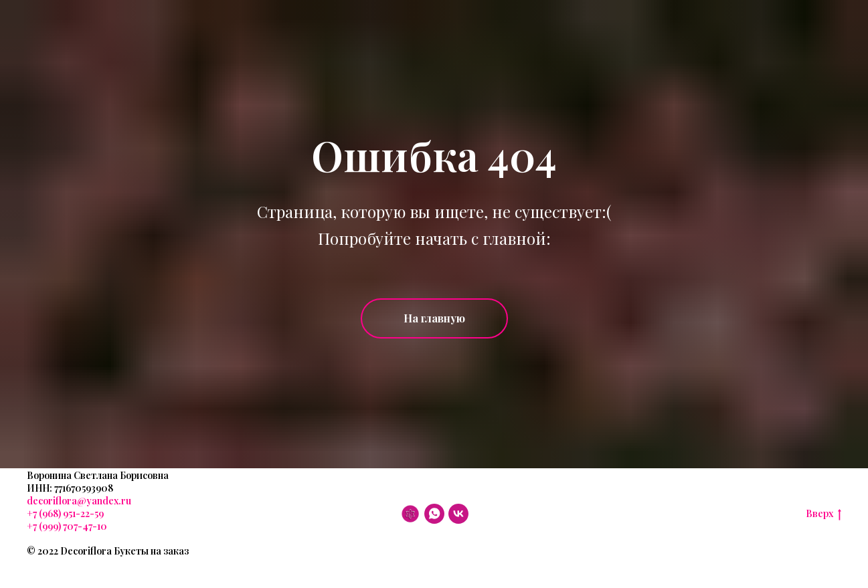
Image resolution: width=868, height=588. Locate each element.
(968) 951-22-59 (70, 513)
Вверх (823, 514)
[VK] (458, 514)
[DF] (410, 514)
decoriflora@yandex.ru (79, 501)
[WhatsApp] (434, 514)
